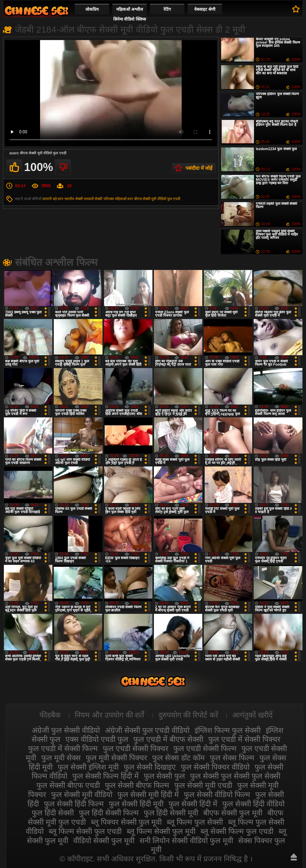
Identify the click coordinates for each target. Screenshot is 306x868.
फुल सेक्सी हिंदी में (193, 804)
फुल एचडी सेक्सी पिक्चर (136, 748)
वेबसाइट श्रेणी (205, 9)
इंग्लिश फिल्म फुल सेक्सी (228, 730)
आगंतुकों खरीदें (252, 715)
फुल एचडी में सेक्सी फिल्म (63, 748)
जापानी (47, 199)
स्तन (130, 199)
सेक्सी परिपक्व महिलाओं (111, 199)
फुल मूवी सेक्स (61, 758)
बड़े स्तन (58, 199)
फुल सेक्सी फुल (165, 776)
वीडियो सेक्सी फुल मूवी (104, 840)
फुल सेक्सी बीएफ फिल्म (137, 785)
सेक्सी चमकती (85, 199)
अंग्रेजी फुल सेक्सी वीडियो (66, 730)
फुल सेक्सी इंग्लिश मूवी (88, 767)
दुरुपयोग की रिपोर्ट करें (188, 715)
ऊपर (294, 857)
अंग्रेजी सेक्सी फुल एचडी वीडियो (147, 730)
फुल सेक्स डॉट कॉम (178, 758)
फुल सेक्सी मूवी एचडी (203, 785)
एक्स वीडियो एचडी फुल (97, 739)
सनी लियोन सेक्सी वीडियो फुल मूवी (186, 840)
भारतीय (69, 199)
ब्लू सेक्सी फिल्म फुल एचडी (237, 831)
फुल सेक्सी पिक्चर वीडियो (215, 767)
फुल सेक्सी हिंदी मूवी (136, 804)
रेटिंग (167, 9)
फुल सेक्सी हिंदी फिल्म (74, 804)
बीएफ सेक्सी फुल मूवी (233, 813)
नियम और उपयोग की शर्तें (110, 715)
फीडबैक (50, 715)
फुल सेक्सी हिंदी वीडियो (253, 804)
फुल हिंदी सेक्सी (53, 813)
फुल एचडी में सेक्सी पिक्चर (244, 739)
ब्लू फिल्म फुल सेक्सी (195, 822)
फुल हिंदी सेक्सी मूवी (171, 813)
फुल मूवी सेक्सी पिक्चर (116, 758)
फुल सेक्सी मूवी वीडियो (82, 794)
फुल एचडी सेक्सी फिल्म (205, 748)
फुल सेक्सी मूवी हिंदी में (148, 794)
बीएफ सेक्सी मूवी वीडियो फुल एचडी (157, 199)
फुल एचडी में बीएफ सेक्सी (168, 739)
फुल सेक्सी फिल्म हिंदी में (105, 776)
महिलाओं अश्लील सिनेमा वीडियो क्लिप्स (130, 14)
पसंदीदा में (296, 9)
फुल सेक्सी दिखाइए (150, 767)
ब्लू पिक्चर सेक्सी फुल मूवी (126, 822)
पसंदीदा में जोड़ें (199, 168)
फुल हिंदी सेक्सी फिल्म (109, 813)
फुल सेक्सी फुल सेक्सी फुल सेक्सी (235, 776)
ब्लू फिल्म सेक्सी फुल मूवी (161, 831)
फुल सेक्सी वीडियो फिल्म (217, 794)
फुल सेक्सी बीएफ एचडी (68, 785)
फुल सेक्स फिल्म (232, 758)
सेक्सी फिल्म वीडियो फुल (36, 11)
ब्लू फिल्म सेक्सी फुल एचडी (85, 831)
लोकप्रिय (92, 9)
